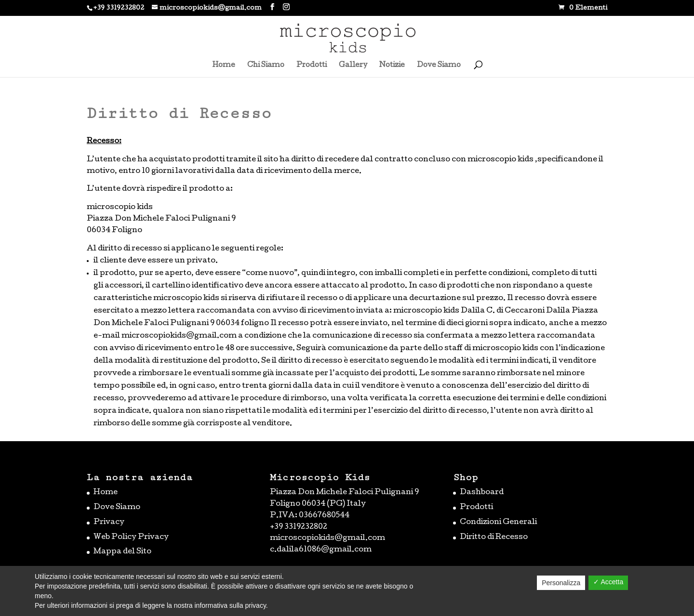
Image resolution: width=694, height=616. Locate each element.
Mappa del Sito (122, 552)
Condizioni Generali (498, 523)
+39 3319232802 (119, 8)
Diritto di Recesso (494, 537)
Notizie (392, 66)
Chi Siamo (266, 66)
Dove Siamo (439, 66)
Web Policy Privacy (131, 537)
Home (224, 66)
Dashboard (482, 493)
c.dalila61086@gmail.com (321, 550)
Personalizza (561, 583)
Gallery (353, 66)
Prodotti (312, 66)
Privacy (109, 523)
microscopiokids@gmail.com (327, 538)
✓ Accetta (608, 582)
